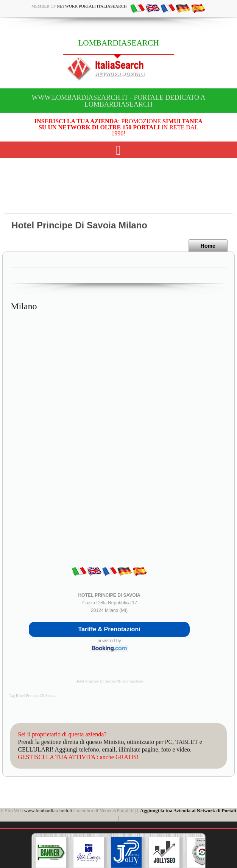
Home (208, 246)
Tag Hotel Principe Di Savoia (32, 696)
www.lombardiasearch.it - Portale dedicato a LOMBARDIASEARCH (118, 101)
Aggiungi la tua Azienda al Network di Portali (188, 811)
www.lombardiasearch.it (48, 811)
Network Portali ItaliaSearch (92, 6)
